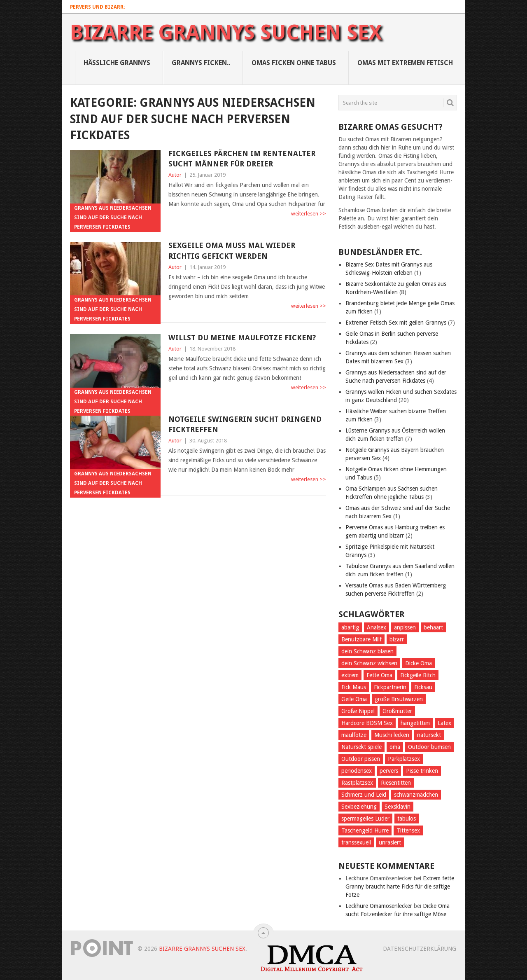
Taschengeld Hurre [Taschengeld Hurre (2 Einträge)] (365, 830)
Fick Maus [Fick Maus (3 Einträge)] (354, 687)
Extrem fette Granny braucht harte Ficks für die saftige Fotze (400, 886)
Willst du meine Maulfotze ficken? (242, 338)
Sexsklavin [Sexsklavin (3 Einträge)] (398, 807)
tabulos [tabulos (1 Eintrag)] (407, 819)
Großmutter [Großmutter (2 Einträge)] (397, 711)
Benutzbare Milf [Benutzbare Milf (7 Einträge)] (361, 639)
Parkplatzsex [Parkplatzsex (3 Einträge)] (404, 759)
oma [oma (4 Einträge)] (395, 747)
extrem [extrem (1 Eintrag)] (350, 675)
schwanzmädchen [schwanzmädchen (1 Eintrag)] (416, 795)
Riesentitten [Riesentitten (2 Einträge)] (396, 783)
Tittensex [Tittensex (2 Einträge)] (408, 830)
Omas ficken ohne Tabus (294, 63)
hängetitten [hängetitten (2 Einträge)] (415, 723)
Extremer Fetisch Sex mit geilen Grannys (396, 323)
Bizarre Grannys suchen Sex (226, 33)
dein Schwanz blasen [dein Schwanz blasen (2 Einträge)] (367, 651)
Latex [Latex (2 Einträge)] (444, 723)
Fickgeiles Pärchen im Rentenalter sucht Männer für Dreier (242, 159)
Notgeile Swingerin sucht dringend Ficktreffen (245, 424)
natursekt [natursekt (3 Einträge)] (429, 735)
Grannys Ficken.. (201, 63)
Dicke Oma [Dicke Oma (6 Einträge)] (419, 663)
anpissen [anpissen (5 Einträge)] (405, 627)
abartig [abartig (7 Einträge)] (350, 627)
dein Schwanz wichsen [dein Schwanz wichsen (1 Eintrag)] (369, 663)
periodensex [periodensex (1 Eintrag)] (357, 771)
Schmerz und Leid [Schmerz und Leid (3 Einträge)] (364, 795)
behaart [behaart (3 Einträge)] (433, 627)
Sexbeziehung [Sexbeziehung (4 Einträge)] (359, 807)
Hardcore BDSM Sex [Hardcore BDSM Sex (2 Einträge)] (367, 723)
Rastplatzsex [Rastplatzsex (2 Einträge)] (357, 783)
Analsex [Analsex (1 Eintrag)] (377, 627)
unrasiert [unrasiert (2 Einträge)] (390, 842)
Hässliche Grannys (117, 63)
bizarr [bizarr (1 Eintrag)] (397, 639)
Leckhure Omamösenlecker (379, 906)
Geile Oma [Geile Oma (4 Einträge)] (354, 699)
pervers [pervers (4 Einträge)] (389, 771)
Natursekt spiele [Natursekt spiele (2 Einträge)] (361, 747)
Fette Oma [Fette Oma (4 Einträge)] (379, 675)
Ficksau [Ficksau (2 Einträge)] (423, 687)
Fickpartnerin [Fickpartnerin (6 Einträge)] (390, 687)
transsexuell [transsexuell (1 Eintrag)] (356, 842)
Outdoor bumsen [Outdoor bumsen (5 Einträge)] (429, 747)
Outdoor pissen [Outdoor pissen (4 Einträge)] (361, 759)
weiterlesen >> (309, 214)
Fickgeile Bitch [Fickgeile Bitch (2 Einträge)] (418, 675)
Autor (175, 175)
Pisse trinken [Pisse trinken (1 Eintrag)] (422, 771)
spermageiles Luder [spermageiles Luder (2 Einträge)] (365, 819)
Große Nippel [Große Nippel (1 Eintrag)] (358, 711)
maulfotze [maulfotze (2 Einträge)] (354, 735)
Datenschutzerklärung (420, 949)
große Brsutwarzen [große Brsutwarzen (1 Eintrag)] (399, 699)
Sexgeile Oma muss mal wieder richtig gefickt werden (232, 250)
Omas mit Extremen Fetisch (405, 63)
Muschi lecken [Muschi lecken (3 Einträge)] (392, 735)
